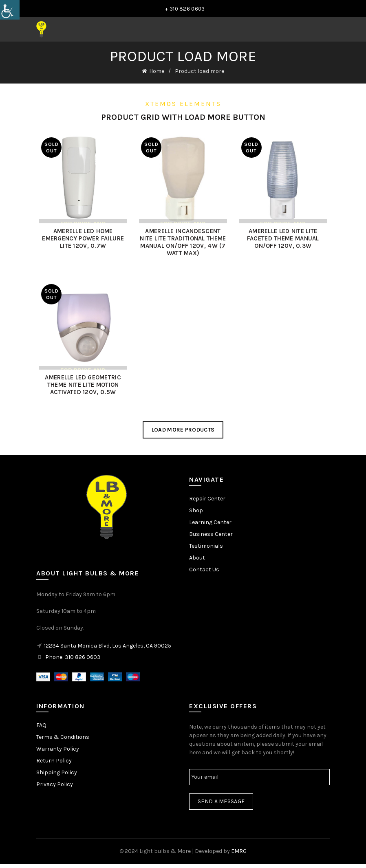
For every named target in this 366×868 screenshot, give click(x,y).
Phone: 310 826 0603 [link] (73, 661)
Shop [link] (196, 514)
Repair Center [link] (207, 503)
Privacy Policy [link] (55, 788)
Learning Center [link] (210, 526)
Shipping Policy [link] (57, 776)
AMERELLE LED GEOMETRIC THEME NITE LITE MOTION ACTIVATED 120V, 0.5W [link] (81, 389)
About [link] (197, 562)
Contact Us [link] (204, 574)
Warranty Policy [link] (58, 752)
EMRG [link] (239, 855)
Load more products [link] (183, 433)
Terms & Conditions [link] (63, 741)
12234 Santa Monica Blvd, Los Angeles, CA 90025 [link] (108, 649)
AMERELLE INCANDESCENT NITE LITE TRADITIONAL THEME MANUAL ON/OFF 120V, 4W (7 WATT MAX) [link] (183, 244)
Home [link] (157, 71)
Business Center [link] (211, 538)
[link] (10, 10)
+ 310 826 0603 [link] (185, 9)
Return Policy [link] (54, 764)
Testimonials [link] (206, 550)
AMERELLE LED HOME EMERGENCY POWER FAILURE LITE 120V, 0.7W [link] (81, 240)
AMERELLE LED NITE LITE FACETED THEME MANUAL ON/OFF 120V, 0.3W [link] (285, 240)
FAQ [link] (41, 729)
